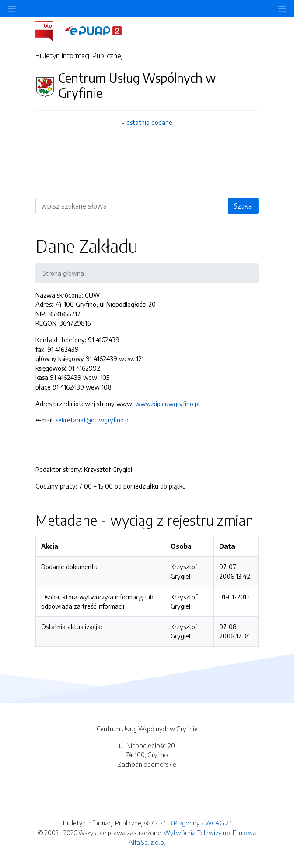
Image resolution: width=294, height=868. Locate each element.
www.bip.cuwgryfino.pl (167, 404)
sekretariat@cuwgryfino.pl (93, 420)
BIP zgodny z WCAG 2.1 (200, 823)
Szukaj (243, 206)
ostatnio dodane (149, 122)
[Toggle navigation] (282, 9)
